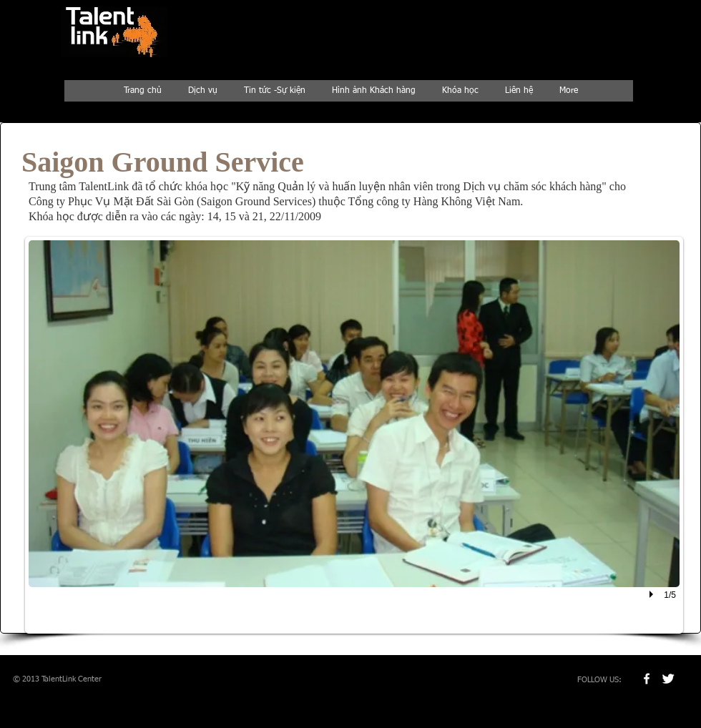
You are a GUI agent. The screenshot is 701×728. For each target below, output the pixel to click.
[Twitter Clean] (668, 679)
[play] (653, 594)
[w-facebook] (647, 679)
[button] (354, 435)
